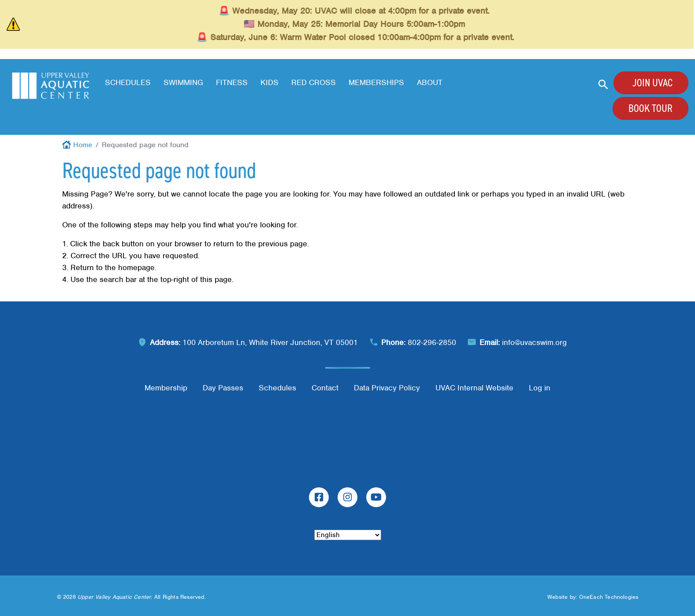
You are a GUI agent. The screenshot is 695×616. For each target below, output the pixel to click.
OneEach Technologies (609, 597)
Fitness (232, 82)
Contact (325, 388)
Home (83, 145)
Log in (540, 388)
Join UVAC (652, 83)
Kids (269, 82)
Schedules (128, 82)
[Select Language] (348, 535)
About (430, 82)
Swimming (183, 82)
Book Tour (650, 108)
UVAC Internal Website (474, 388)
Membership (166, 388)
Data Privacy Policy (387, 388)
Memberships (376, 82)
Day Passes (223, 388)
